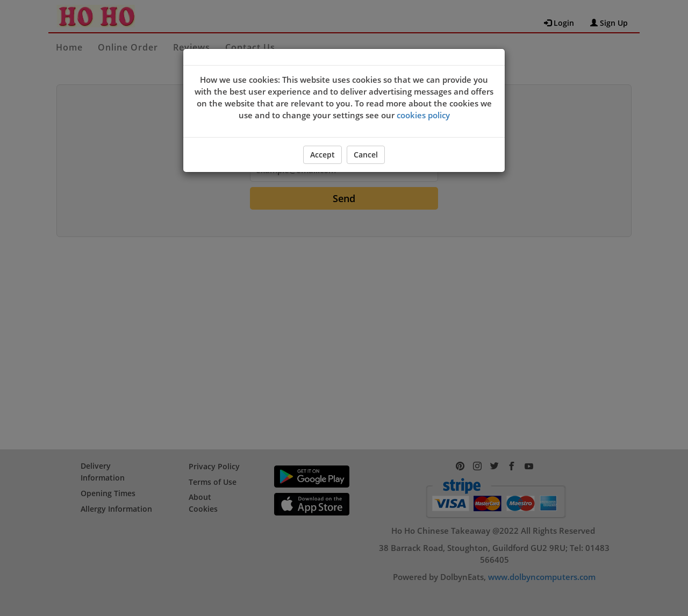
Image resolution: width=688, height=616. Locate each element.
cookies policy (423, 115)
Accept (322, 155)
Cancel (366, 155)
